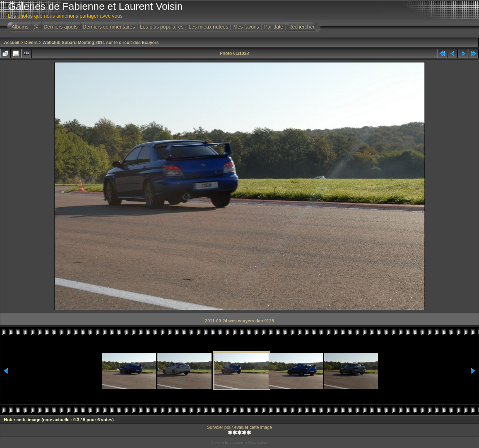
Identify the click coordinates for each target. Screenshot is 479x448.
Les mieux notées (208, 27)
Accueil (12, 43)
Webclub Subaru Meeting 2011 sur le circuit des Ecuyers (101, 43)
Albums (20, 27)
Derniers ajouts (61, 27)
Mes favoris (246, 27)
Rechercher (301, 27)
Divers (31, 43)
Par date (274, 27)
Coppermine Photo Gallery (248, 443)
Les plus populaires (162, 27)
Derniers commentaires (109, 27)
